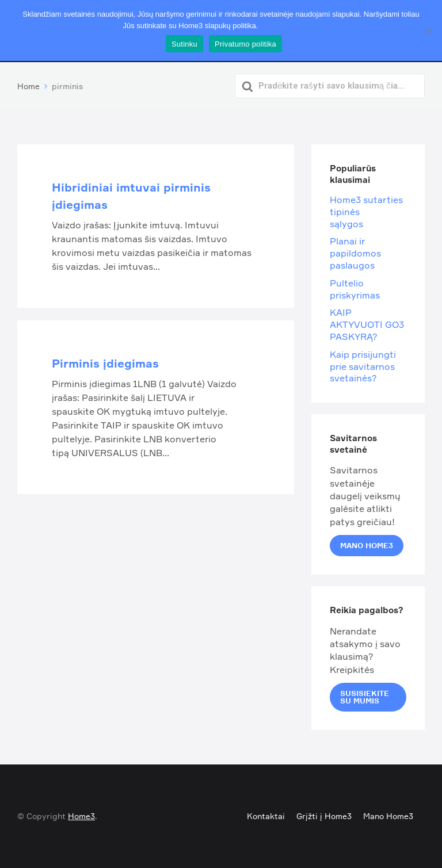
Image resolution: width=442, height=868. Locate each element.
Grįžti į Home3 (324, 816)
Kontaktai (266, 816)
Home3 (81, 816)
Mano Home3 (367, 545)
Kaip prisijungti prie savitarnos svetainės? (363, 366)
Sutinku (184, 44)
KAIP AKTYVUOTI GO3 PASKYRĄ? (367, 324)
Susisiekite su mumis (365, 697)
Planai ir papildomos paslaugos (355, 253)
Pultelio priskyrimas (355, 289)
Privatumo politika (290, 26)
